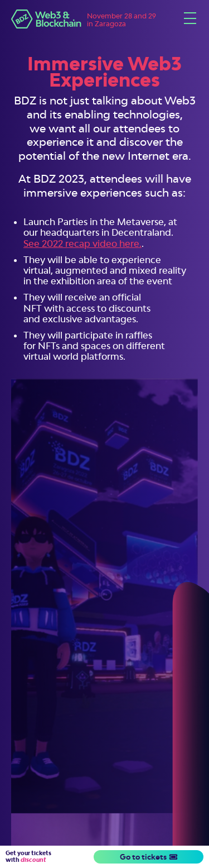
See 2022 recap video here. (82, 244)
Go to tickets (149, 857)
